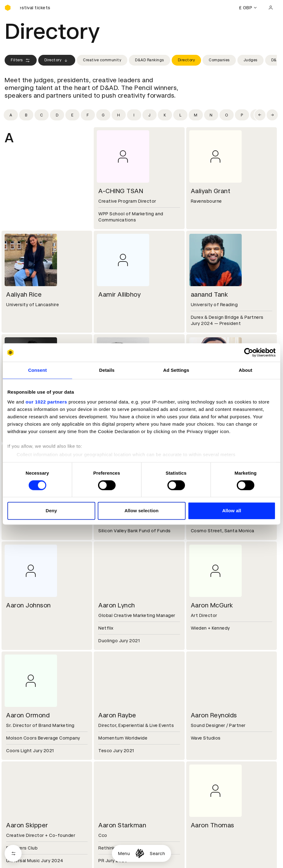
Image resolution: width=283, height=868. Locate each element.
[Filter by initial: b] (26, 115)
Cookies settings (31, 833)
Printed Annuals (22, 745)
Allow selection (142, 511)
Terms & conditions (118, 738)
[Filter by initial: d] (57, 115)
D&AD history (19, 694)
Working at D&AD (116, 694)
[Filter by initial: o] (227, 115)
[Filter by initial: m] (196, 115)
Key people (16, 701)
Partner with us (114, 701)
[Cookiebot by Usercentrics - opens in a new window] (249, 352)
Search (157, 854)
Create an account (209, 745)
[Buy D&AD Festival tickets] (35, 8)
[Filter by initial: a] (11, 115)
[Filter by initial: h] (119, 115)
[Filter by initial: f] (88, 115)
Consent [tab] (37, 370)
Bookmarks (201, 752)
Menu (124, 854)
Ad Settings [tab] (176, 370)
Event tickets (19, 767)
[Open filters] (13, 853)
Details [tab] (107, 370)
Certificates (18, 752)
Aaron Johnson (29, 605)
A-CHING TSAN (121, 191)
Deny (51, 511)
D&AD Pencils (19, 738)
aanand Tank (209, 294)
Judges (250, 60)
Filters (21, 60)
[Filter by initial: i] (134, 115)
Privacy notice (112, 752)
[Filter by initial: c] (42, 115)
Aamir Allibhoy (119, 294)
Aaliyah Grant (211, 191)
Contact (198, 694)
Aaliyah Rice (24, 294)
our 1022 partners (46, 402)
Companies (219, 60)
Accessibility (111, 760)
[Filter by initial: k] (165, 115)
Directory (57, 60)
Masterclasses (21, 760)
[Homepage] (140, 853)
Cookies (106, 745)
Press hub (200, 701)
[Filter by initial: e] (72, 115)
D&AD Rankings (150, 60)
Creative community (102, 60)
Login (195, 738)
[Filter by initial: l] (180, 115)
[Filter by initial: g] (103, 115)
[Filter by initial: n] (211, 115)
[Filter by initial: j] (150, 115)
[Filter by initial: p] (242, 115)
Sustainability (20, 708)
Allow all (232, 511)
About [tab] (246, 370)
